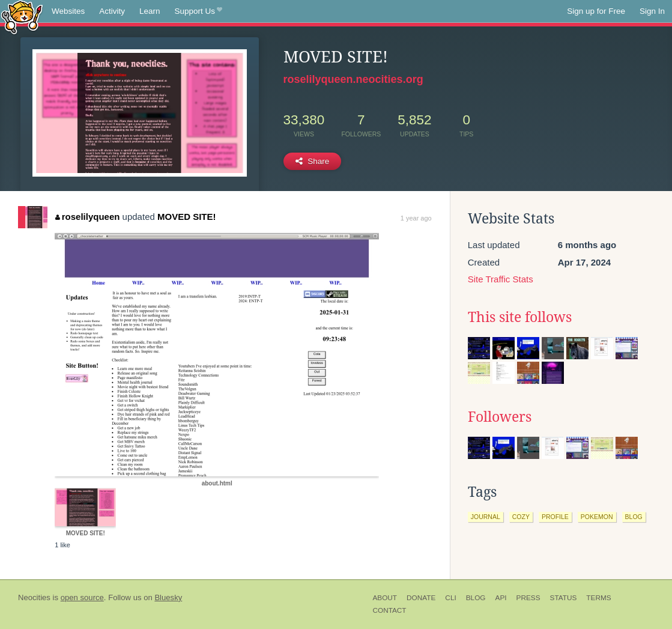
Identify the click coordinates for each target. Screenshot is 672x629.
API (501, 598)
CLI (450, 598)
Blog (476, 598)
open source (82, 597)
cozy (521, 517)
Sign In (652, 11)
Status (564, 598)
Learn (150, 11)
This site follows (520, 317)
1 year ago (416, 218)
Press (528, 598)
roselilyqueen (87, 217)
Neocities (34, 597)
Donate (421, 598)
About (385, 598)
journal (486, 517)
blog (634, 517)
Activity (112, 11)
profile (555, 517)
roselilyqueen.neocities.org (353, 79)
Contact (389, 610)
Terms (598, 598)
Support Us (198, 11)
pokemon (597, 517)
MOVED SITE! (187, 217)
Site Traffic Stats (501, 279)
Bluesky (168, 597)
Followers (500, 417)
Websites (68, 11)
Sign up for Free (596, 11)
